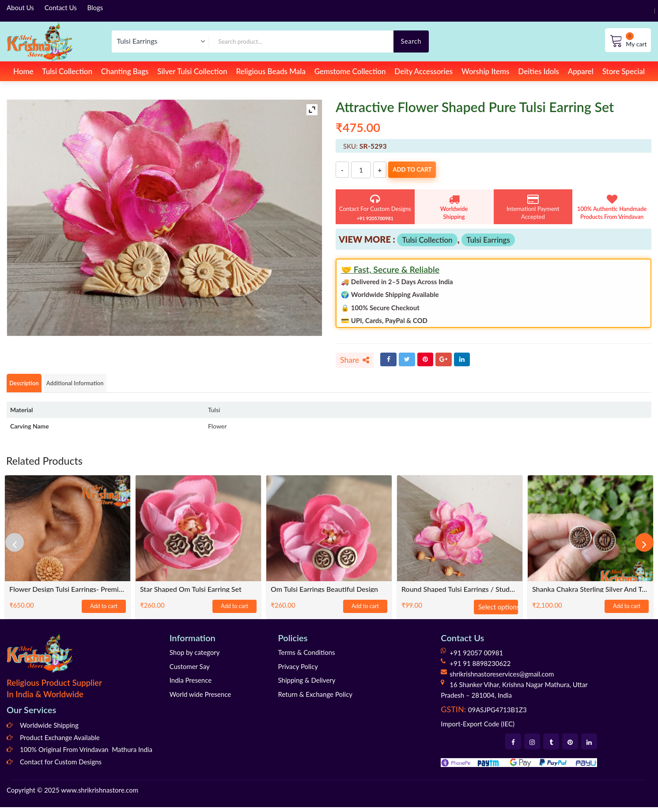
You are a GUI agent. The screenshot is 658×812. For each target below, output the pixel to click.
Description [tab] (30, 387)
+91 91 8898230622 (480, 668)
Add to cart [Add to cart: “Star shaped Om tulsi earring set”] (234, 612)
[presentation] (20, 548)
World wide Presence (200, 699)
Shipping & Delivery (307, 685)
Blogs (95, 8)
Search (411, 41)
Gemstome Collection (350, 71)
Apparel (581, 71)
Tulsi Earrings (488, 240)
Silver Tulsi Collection (192, 71)
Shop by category (195, 657)
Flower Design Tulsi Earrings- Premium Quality (68, 594)
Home (23, 71)
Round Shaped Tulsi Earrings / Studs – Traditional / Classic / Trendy (460, 594)
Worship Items (486, 71)
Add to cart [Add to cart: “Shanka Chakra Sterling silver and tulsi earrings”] (627, 612)
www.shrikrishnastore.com (100, 795)
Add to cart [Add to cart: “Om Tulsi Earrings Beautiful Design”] (365, 612)
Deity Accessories (424, 71)
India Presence (191, 685)
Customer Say (190, 671)
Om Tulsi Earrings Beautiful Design (324, 594)
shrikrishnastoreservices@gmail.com (502, 679)
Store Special (624, 71)
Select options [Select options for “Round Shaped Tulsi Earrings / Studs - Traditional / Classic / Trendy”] (498, 612)
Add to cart (428, 170)
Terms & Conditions (307, 657)
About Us (20, 8)
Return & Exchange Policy (315, 699)
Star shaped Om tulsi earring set (191, 594)
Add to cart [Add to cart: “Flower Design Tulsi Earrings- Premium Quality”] (104, 612)
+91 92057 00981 (476, 658)
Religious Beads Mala (271, 71)
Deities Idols (538, 71)
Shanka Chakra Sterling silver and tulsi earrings (590, 594)
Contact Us (61, 8)
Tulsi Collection (67, 71)
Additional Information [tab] (97, 387)
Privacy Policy (298, 671)
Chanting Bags (125, 71)
